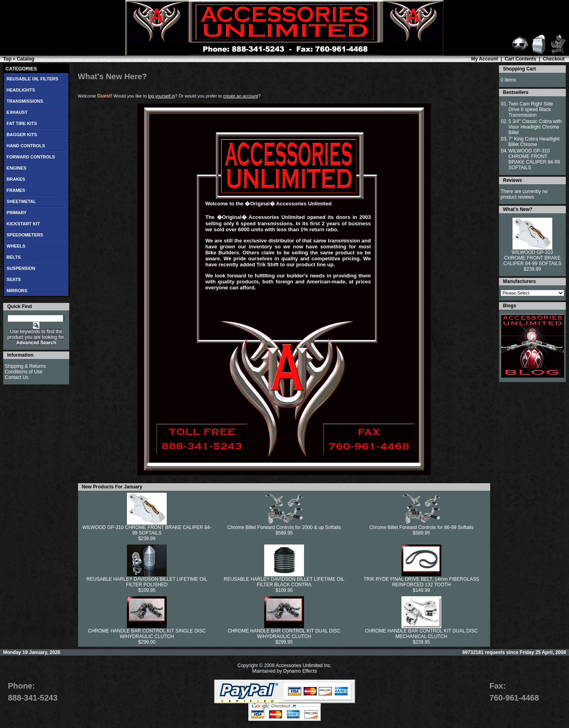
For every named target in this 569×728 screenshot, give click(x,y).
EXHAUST (17, 112)
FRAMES (16, 190)
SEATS (14, 279)
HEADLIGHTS (21, 90)
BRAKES (16, 179)
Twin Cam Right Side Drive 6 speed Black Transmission (531, 109)
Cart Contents (520, 59)
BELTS (14, 257)
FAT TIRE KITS (22, 123)
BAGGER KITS (22, 135)
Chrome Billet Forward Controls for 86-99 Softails (421, 527)
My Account (485, 59)
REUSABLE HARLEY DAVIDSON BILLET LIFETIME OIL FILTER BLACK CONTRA (284, 582)
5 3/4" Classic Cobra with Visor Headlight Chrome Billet (535, 127)
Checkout (554, 59)
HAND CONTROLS (26, 146)
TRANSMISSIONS (25, 101)
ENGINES (17, 168)
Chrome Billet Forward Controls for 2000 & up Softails (284, 527)
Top (7, 59)
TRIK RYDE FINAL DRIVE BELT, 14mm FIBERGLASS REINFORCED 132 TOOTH (422, 582)
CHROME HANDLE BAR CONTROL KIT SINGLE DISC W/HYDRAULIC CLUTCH (147, 634)
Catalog (25, 59)
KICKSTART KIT (23, 224)
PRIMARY (17, 213)
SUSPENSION (21, 268)
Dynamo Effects (300, 671)
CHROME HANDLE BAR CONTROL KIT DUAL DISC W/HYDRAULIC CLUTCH (284, 634)
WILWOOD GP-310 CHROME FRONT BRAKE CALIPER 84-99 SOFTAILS (147, 530)
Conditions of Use (24, 372)
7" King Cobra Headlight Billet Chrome (534, 142)
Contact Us (17, 377)
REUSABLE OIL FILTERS (33, 79)
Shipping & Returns (25, 366)
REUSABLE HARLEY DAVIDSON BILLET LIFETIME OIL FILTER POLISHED (147, 582)
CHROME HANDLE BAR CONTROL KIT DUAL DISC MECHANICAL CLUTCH (421, 634)
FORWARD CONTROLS (31, 157)
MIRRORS (17, 291)
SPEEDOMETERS (25, 235)
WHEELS (16, 246)
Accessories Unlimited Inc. (304, 666)
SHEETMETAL (21, 201)
